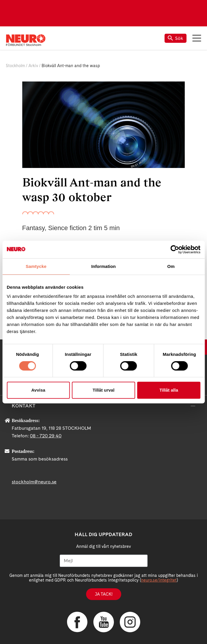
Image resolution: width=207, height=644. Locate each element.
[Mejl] (104, 561)
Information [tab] (104, 266)
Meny (197, 38)
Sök (176, 38)
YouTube (104, 622)
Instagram (130, 622)
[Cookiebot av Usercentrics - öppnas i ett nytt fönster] (175, 249)
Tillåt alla (169, 390)
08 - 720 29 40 (46, 436)
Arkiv (33, 66)
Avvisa (38, 390)
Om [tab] (171, 266)
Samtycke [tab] (36, 266)
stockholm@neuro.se (34, 482)
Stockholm (15, 66)
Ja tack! (104, 594)
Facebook (77, 622)
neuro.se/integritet (159, 580)
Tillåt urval (103, 390)
